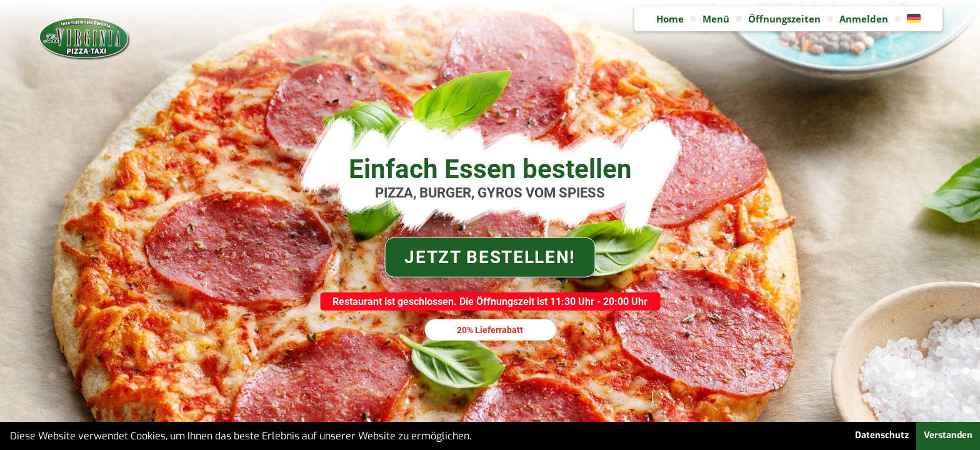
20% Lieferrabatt (490, 329)
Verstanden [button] (948, 435)
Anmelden (864, 19)
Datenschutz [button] (882, 435)
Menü (716, 19)
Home (670, 19)
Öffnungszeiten (784, 19)
